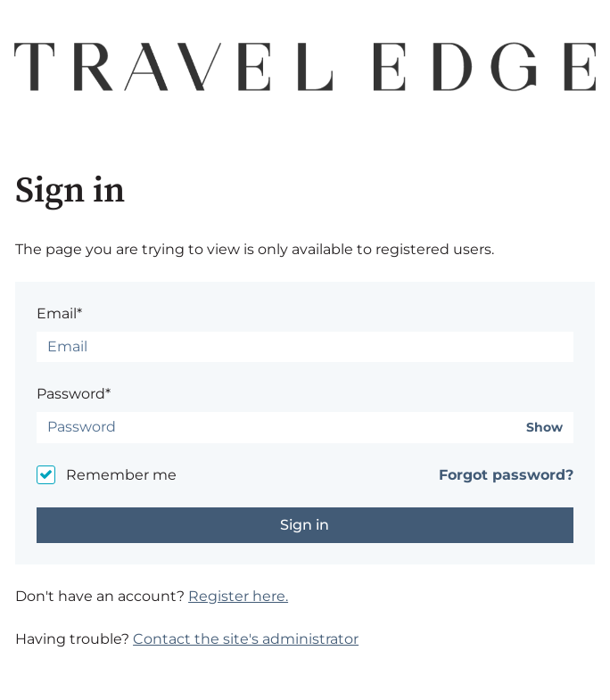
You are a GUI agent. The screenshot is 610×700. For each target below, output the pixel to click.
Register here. (238, 596)
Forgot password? (506, 475)
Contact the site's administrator (246, 639)
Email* (59, 313)
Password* (74, 394)
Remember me (121, 475)
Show (544, 428)
